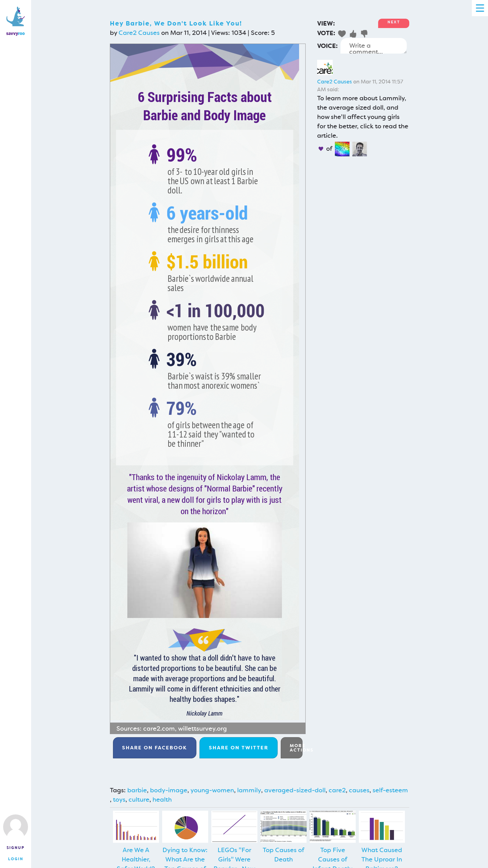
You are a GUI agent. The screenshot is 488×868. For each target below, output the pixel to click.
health (162, 799)
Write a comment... (374, 46)
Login (16, 859)
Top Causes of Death (284, 855)
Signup (16, 848)
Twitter (239, 748)
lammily (249, 790)
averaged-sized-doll (295, 790)
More (296, 748)
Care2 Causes (139, 33)
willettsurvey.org (202, 728)
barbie (137, 790)
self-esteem (390, 790)
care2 (337, 790)
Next (394, 22)
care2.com (159, 728)
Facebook (155, 748)
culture (139, 799)
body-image (169, 790)
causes (359, 790)
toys (119, 799)
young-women (212, 790)
